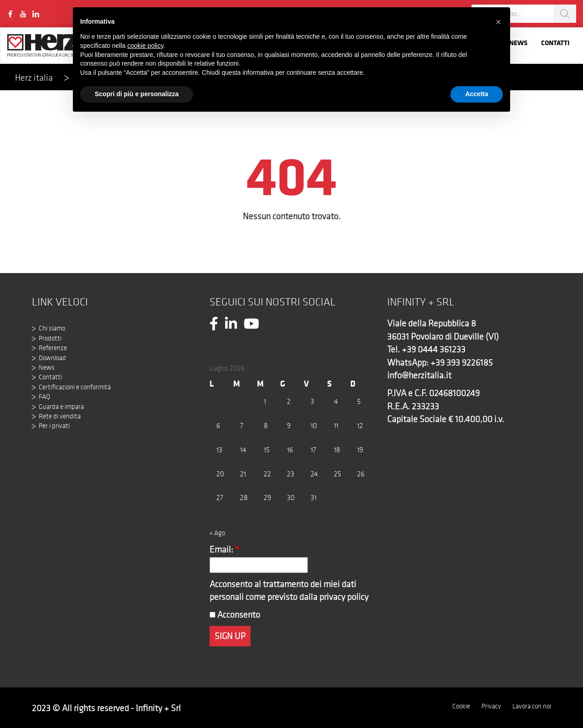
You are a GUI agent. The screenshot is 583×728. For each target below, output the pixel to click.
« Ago (217, 533)
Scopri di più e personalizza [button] (137, 94)
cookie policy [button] (146, 46)
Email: (225, 549)
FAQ (44, 397)
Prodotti (50, 338)
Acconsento (235, 614)
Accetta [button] (477, 94)
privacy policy (344, 597)
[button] (498, 22)
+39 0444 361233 (434, 349)
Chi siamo (52, 328)
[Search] (565, 14)
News (518, 43)
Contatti (555, 43)
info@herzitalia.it (419, 375)
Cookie (461, 706)
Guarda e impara (61, 407)
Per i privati (54, 426)
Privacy (491, 706)
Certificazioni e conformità (75, 387)
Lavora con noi (532, 706)
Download (52, 358)
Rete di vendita (60, 416)
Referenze (53, 348)
